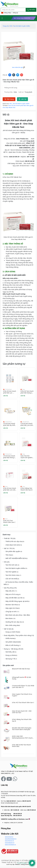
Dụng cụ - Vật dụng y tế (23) (14, 649)
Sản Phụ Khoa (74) (10, 588)
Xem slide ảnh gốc (18, 67)
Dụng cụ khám (11, 655)
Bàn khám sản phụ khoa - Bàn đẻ (17, 615)
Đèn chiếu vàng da (12, 625)
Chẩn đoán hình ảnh (13, 545)
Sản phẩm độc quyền (13, 551)
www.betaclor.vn (10, 843)
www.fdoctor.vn (9, 841)
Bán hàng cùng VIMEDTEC (22, 18)
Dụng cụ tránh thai (12, 632)
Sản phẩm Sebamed (12, 642)
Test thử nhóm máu (13, 575)
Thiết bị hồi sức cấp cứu (14, 541)
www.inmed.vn (9, 837)
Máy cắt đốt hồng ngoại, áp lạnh (17, 601)
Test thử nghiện (11, 572)
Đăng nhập (8, 13)
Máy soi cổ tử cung (12, 594)
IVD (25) (7, 562)
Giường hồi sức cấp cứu (14, 622)
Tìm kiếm (31, 10)
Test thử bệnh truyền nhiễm (15, 568)
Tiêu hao (9, 555)
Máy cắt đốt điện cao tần (14, 598)
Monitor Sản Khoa (12, 605)
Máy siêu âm (10, 591)
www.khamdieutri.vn (11, 839)
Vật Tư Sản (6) (9, 629)
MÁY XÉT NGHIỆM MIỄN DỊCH (16, 558)
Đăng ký (15, 13)
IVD (11, 26)
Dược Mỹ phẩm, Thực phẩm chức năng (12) (19, 635)
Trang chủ (6, 26)
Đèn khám (9, 618)
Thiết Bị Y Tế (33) (10, 538)
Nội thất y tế (10, 652)
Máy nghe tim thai (12, 608)
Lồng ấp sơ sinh (11, 611)
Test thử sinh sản (12, 565)
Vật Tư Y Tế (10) (9, 548)
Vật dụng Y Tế (10, 659)
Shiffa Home (10, 638)
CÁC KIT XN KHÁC (12, 579)
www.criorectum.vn (10, 845)
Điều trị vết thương (12, 645)
